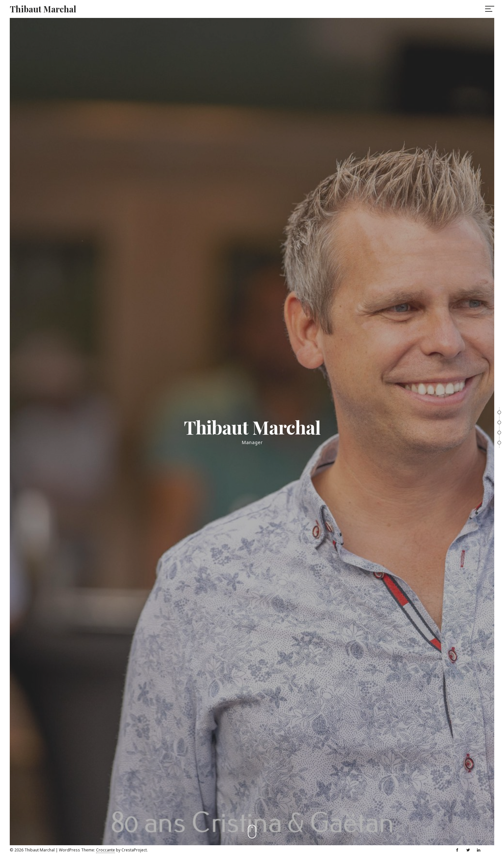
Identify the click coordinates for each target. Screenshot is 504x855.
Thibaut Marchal (43, 9)
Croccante (105, 850)
